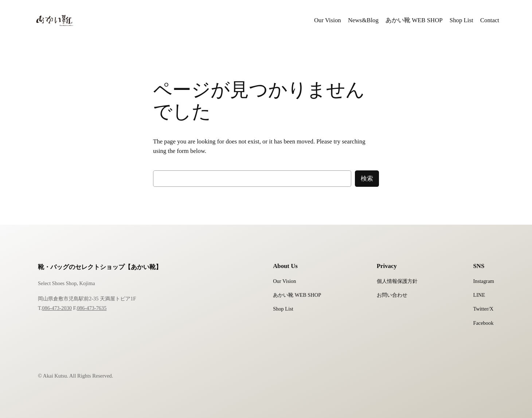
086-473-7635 (92, 308)
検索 (367, 179)
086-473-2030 (57, 308)
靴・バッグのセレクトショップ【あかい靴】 (100, 267)
